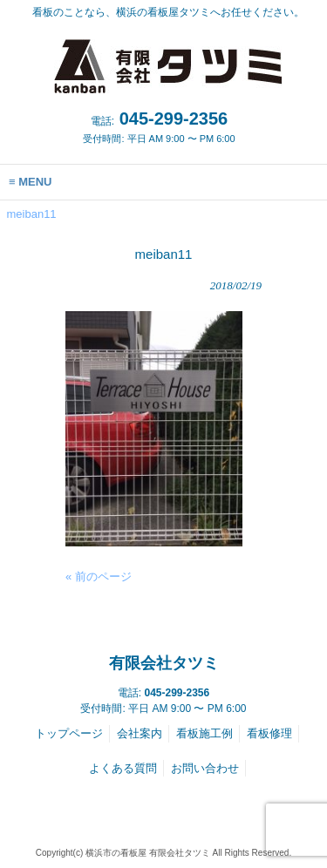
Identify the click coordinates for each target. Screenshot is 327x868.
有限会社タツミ (164, 663)
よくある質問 (123, 768)
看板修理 (269, 733)
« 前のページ (99, 576)
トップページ (69, 733)
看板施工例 (204, 733)
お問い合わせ (205, 768)
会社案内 (140, 733)
